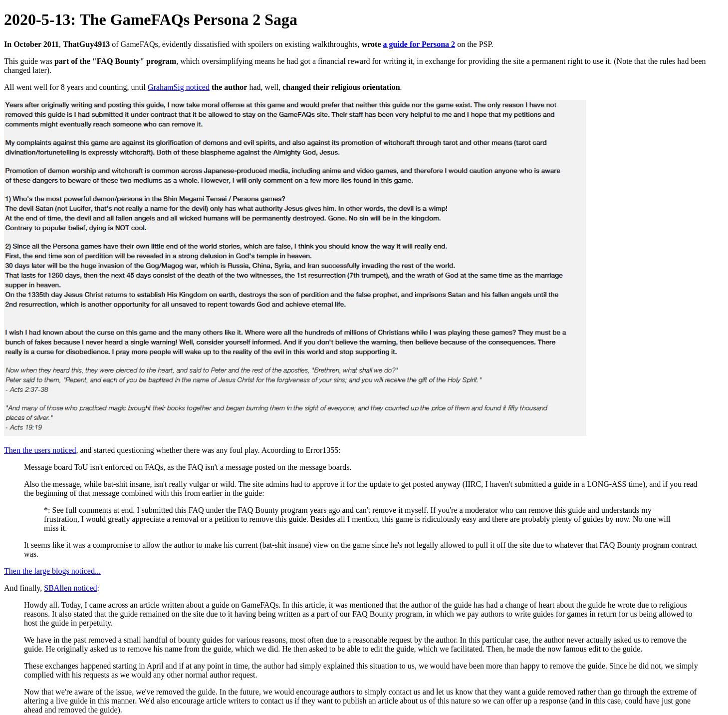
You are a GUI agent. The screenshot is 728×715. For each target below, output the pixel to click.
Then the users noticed (40, 450)
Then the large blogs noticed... (52, 571)
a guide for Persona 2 (419, 44)
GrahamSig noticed (179, 87)
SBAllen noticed (70, 588)
